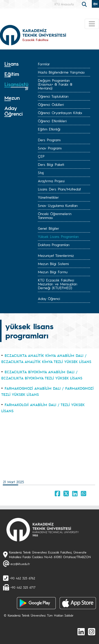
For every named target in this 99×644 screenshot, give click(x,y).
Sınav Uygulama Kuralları (58, 205)
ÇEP (41, 156)
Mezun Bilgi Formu (53, 272)
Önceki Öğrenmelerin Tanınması (55, 215)
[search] (85, 4)
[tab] (16, 64)
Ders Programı (49, 140)
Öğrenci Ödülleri (51, 104)
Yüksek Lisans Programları (58, 236)
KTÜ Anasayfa (64, 4)
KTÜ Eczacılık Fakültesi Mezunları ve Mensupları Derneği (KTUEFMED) (58, 284)
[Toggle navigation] (92, 24)
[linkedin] (81, 631)
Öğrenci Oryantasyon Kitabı (60, 113)
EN (95, 4)
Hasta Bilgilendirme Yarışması (61, 72)
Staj (41, 173)
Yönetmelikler (48, 197)
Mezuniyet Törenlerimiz (56, 255)
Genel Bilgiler (48, 228)
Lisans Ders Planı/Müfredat (59, 189)
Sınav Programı (50, 148)
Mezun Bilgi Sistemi (53, 264)
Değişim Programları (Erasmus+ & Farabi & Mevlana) (55, 84)
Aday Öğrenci (49, 298)
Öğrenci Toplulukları (53, 96)
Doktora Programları (54, 245)
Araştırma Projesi (51, 181)
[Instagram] (92, 631)
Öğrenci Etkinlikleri (52, 121)
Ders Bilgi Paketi (51, 164)
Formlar (44, 64)
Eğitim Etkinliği (49, 129)
